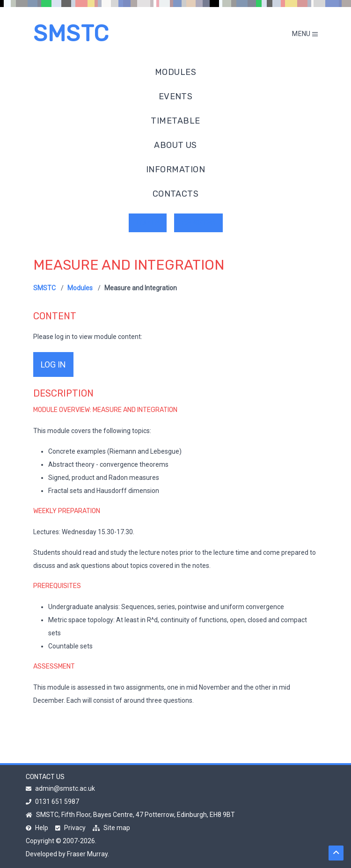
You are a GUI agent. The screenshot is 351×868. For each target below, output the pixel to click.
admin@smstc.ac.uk (60, 789)
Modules (175, 72)
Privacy (70, 828)
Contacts (176, 194)
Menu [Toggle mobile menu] (305, 34)
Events (176, 96)
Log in (148, 223)
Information (175, 169)
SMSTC (71, 33)
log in (53, 364)
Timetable (175, 121)
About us (175, 145)
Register (198, 223)
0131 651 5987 (52, 802)
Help (37, 828)
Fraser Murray (87, 854)
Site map (111, 828)
